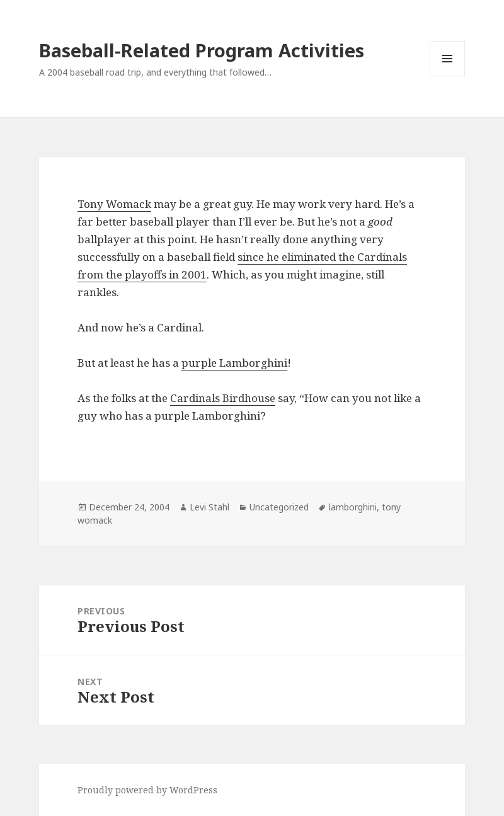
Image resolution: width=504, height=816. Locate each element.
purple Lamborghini (234, 363)
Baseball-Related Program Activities (202, 50)
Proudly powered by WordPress (147, 790)
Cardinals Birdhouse (223, 398)
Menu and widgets (448, 76)
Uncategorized (279, 507)
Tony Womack (114, 204)
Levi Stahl (209, 507)
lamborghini (353, 507)
